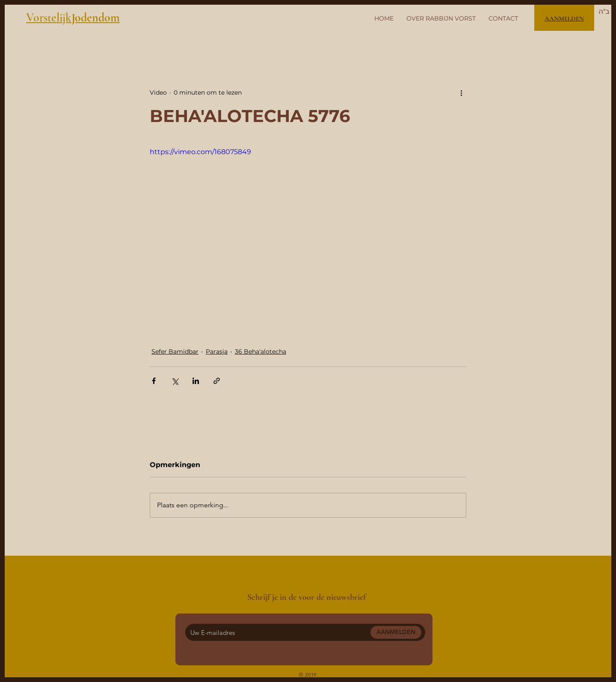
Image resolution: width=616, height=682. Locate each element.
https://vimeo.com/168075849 (200, 152)
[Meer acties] (461, 92)
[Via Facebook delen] (154, 381)
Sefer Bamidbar (175, 351)
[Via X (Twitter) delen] (175, 381)
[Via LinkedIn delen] (196, 381)
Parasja (217, 351)
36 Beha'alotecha (261, 351)
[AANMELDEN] (396, 632)
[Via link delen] (217, 381)
